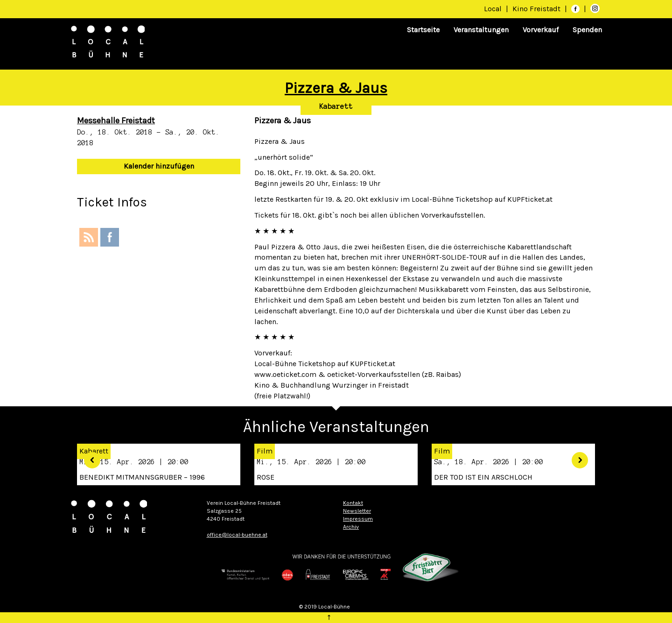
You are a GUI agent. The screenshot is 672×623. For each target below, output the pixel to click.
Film (265, 451)
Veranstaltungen (481, 30)
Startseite (423, 30)
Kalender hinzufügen (159, 166)
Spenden (587, 30)
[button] (89, 457)
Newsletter (357, 511)
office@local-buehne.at (237, 535)
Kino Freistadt (537, 9)
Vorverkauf (541, 30)
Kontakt (353, 503)
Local (493, 9)
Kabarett (336, 106)
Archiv (351, 527)
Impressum (358, 519)
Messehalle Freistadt (116, 120)
